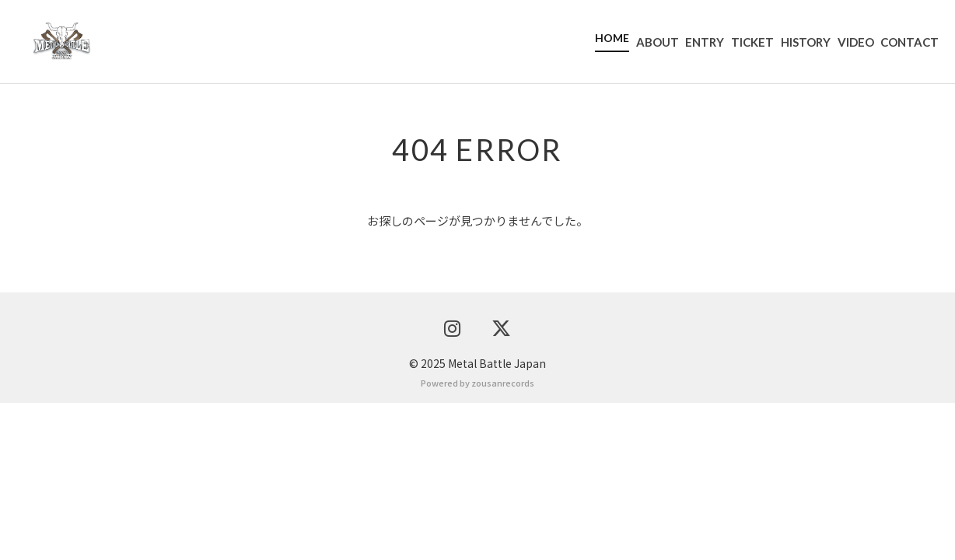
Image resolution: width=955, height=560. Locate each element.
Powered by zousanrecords (477, 540)
